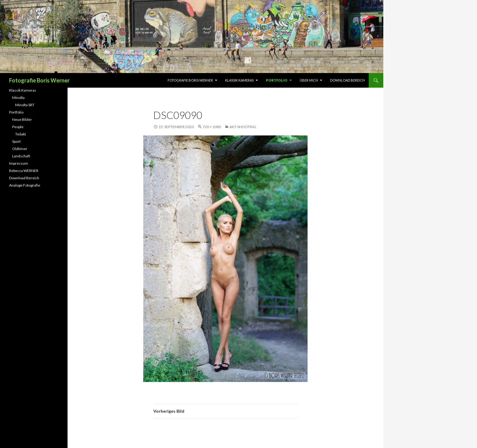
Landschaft (21, 156)
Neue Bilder (22, 119)
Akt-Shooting (243, 127)
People (18, 127)
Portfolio (277, 80)
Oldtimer (20, 149)
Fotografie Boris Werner (39, 80)
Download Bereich (347, 80)
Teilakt (21, 134)
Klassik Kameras (239, 80)
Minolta (18, 98)
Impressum (19, 163)
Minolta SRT (25, 105)
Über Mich (309, 80)
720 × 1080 (212, 127)
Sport (16, 141)
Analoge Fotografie (25, 185)
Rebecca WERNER (24, 171)
